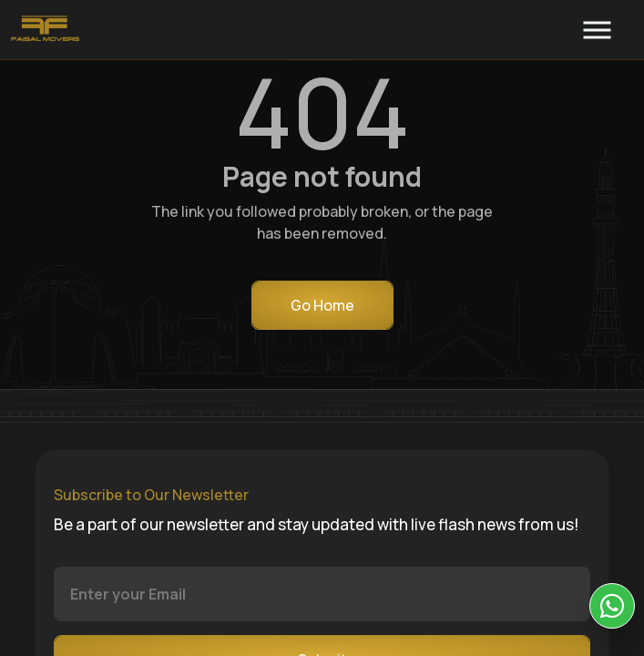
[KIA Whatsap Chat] (612, 606)
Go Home (322, 305)
